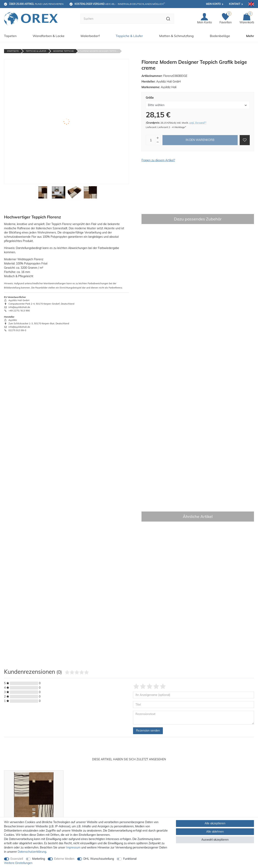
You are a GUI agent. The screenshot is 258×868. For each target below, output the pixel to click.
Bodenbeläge (220, 36)
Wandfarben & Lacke (49, 36)
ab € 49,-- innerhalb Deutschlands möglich (120, 4)
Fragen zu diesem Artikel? (158, 160)
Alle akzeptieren (215, 823)
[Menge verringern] (158, 142)
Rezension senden (148, 731)
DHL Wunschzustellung (99, 859)
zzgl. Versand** (198, 123)
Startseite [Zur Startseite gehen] (13, 51)
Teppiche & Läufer (129, 36)
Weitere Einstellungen (18, 863)
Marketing (38, 859)
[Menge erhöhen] (158, 138)
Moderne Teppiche (63, 51)
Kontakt (235, 4)
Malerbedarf (90, 36)
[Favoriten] (226, 19)
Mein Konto (213, 4)
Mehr (250, 36)
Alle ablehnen (215, 832)
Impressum (73, 847)
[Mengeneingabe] (151, 140)
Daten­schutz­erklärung (32, 852)
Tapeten (10, 36)
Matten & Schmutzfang (176, 36)
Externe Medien (64, 859)
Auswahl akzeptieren (215, 840)
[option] (34, 815)
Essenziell (17, 859)
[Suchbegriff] (121, 19)
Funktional (130, 859)
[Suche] (168, 19)
